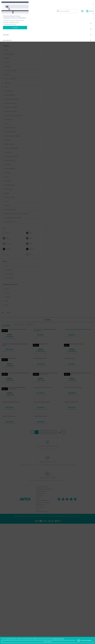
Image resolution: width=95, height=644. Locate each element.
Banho (47, 29)
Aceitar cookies (47, 642)
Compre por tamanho (53, 4)
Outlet (53, 14)
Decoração (47, 40)
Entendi (15, 28)
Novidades (53, 9)
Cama (47, 23)
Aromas (47, 35)
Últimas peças (53, 19)
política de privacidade (58, 639)
